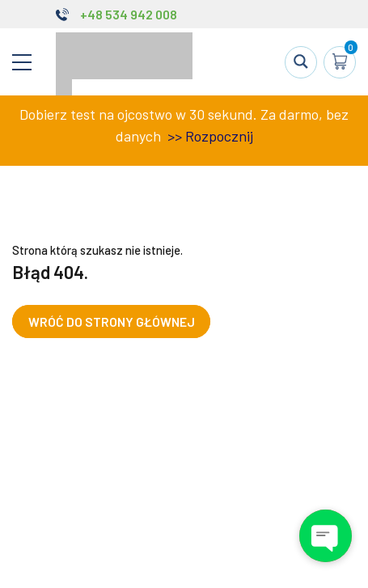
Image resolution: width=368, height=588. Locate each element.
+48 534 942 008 (129, 14)
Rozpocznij (219, 136)
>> (173, 136)
